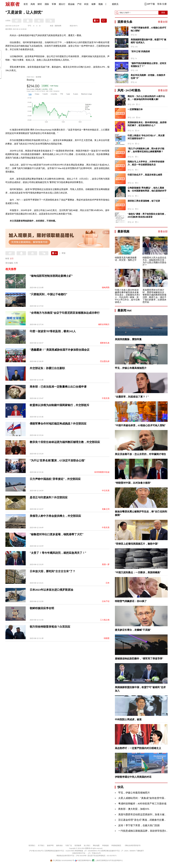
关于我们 (41, 845)
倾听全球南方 (104, 324)
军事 (54, 4)
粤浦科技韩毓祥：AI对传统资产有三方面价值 (142, 804)
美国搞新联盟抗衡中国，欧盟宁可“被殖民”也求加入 (148, 41)
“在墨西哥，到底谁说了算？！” (132, 397)
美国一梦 (106, 564)
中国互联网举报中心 (83, 860)
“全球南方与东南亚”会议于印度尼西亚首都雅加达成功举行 (65, 313)
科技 (86, 4)
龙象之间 (106, 509)
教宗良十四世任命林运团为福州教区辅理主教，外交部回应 (65, 442)
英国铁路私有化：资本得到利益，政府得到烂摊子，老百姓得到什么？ (147, 124)
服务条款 (59, 845)
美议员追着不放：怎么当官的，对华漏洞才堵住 (140, 454)
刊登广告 (69, 845)
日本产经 (106, 601)
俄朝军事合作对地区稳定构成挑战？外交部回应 (58, 424)
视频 (101, 4)
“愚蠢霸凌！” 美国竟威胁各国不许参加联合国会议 (60, 350)
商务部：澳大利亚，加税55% (134, 809)
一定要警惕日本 (135, 109)
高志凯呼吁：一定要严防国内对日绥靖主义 (138, 748)
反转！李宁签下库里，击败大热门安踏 (139, 825)
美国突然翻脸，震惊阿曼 (128, 339)
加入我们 (87, 845)
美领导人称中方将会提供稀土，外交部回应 (55, 516)
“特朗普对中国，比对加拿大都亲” (133, 483)
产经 (79, 4)
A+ (40, 26)
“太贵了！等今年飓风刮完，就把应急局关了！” (58, 553)
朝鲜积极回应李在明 (42, 608)
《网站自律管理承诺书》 (133, 845)
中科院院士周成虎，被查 (128, 719)
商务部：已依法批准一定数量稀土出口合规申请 (58, 387)
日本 (108, 583)
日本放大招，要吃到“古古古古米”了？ (53, 571)
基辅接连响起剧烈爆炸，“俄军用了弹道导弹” (139, 659)
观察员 (114, 4)
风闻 (33, 4)
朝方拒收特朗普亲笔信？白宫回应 (50, 627)
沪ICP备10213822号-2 (37, 851)
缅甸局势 (106, 288)
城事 (94, 4)
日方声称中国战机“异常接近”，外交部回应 (55, 479)
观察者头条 (105, 343)
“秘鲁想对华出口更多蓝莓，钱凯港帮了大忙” (57, 534)
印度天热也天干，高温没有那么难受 (145, 175)
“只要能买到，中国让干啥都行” (48, 294)
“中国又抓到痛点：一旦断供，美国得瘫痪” (138, 572)
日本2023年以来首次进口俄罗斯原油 (51, 590)
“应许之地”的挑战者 (140, 51)
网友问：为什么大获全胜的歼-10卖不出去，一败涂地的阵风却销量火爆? (146, 98)
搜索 (163, 13)
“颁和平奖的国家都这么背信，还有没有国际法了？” (148, 65)
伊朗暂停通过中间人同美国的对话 (133, 777)
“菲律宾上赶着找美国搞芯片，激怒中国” (137, 544)
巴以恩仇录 (105, 361)
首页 (26, 4)
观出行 (62, 4)
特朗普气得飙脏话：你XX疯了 (131, 601)
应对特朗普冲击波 (102, 472)
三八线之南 (105, 620)
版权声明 (50, 845)
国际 (47, 4)
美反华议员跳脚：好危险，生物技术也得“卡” (148, 77)
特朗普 (107, 638)
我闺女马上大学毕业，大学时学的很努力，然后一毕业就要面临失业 (146, 163)
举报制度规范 (116, 845)
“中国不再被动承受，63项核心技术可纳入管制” (148, 29)
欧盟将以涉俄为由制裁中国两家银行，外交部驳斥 (59, 405)
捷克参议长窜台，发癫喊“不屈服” (133, 630)
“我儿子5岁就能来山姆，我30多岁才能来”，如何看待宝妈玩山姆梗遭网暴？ (146, 150)
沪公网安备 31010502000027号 (62, 860)
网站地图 (96, 845)
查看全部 (163, 22)
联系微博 (78, 845)
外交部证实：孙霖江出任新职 (47, 368)
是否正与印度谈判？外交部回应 (49, 497)
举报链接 (105, 845)
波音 (12, 259)
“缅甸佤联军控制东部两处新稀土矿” (51, 276)
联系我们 (32, 845)
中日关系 (106, 491)
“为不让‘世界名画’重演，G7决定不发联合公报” (58, 460)
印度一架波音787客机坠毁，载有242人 (53, 331)
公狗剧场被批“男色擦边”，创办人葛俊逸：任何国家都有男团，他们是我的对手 (147, 189)
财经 (40, 4)
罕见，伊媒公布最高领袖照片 (131, 368)
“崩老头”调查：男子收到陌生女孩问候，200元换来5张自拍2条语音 (147, 215)
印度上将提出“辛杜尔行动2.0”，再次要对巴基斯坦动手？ (146, 137)
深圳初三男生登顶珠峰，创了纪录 (144, 201)
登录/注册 (162, 4)
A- (34, 26)
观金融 (71, 4)
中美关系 (106, 398)
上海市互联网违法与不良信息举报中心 (108, 860)
